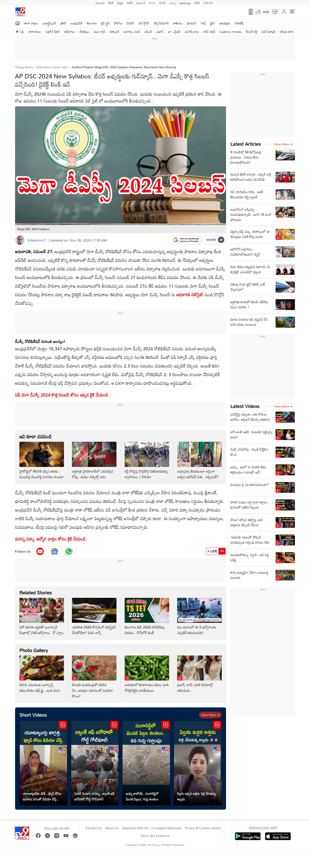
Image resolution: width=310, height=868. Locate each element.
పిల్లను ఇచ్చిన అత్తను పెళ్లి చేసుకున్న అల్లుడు (197, 796)
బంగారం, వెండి (132, 32)
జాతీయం (178, 23)
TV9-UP (208, 3)
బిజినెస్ (130, 23)
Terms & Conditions (155, 836)
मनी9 (197, 3)
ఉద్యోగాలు (70, 32)
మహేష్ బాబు (192, 32)
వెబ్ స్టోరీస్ (144, 23)
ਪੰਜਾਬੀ (162, 3)
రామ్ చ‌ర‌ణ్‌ (209, 32)
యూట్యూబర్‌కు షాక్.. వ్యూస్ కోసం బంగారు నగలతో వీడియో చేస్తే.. (42, 796)
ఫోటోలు (118, 23)
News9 (100, 3)
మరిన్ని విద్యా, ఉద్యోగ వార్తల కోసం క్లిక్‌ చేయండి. (51, 539)
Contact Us (94, 828)
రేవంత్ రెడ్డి (252, 32)
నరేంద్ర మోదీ (287, 32)
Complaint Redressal (167, 828)
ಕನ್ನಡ (120, 3)
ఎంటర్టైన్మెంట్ (49, 23)
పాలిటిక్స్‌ (239, 23)
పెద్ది (22, 32)
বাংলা (152, 3)
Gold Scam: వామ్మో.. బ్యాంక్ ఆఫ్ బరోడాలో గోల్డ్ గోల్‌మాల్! (94, 796)
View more (210, 715)
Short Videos (33, 715)
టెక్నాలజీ (114, 32)
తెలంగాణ (92, 23)
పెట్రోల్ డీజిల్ (53, 32)
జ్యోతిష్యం (84, 32)
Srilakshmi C (36, 240)
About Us (112, 828)
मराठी (129, 3)
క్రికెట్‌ (63, 23)
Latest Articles (246, 144)
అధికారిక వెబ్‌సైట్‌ (190, 294)
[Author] (20, 240)
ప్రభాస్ (160, 32)
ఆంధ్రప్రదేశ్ (77, 23)
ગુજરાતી (141, 3)
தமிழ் (173, 3)
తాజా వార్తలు (31, 23)
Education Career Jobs (52, 67)
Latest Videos (245, 406)
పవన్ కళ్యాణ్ (268, 32)
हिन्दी (111, 3)
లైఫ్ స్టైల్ (105, 23)
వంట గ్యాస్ (99, 32)
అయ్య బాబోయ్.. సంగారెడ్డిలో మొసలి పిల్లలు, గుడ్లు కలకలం (142, 796)
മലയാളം (185, 3)
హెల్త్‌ (203, 23)
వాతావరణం (35, 32)
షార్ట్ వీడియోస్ (161, 23)
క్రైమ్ (212, 23)
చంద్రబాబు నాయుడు (231, 32)
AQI (266, 12)
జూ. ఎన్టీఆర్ (174, 32)
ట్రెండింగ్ (192, 23)
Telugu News (24, 67)
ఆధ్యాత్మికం (225, 23)
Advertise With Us (135, 828)
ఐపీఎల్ (148, 32)
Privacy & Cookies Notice (203, 828)
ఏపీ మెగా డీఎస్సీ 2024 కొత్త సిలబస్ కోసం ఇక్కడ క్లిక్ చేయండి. (62, 395)
